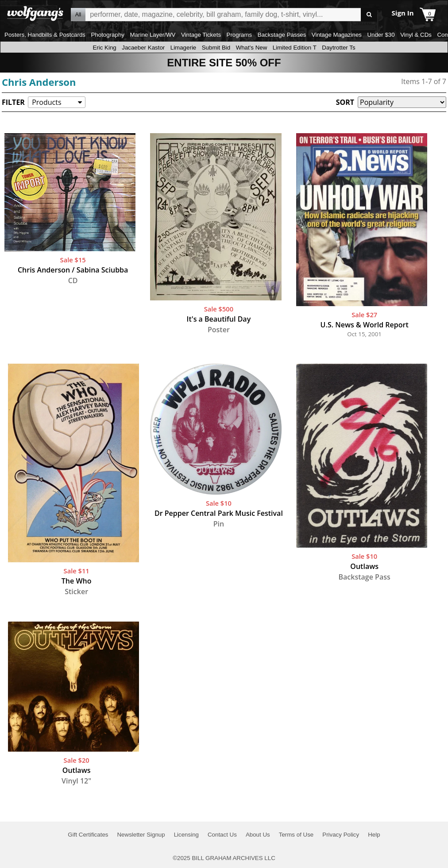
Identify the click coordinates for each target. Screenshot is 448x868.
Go (369, 15)
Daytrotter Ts (338, 48)
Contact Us (222, 835)
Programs (239, 35)
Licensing (186, 835)
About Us (258, 835)
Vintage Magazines (337, 35)
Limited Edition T (295, 48)
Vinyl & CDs (416, 35)
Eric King (104, 48)
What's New (252, 48)
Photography (108, 35)
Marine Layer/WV (153, 35)
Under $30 (381, 35)
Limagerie (183, 48)
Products (46, 102)
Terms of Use (296, 835)
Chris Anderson (39, 82)
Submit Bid (216, 48)
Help (374, 835)
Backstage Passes (282, 35)
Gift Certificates (88, 835)
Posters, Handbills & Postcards (45, 35)
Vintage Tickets (201, 35)
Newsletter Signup (141, 835)
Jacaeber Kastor (143, 48)
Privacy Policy (341, 835)
